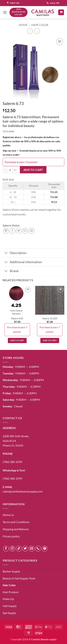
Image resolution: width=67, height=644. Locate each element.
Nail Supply (10, 606)
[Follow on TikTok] (19, 549)
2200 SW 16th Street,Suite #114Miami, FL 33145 (16, 441)
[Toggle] (6, 253)
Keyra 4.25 (17, 318)
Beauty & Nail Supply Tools (19, 578)
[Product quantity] (10, 170)
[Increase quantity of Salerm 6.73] (15, 170)
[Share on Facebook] (12, 231)
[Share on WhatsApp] (6, 231)
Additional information (22, 262)
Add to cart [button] (17, 340)
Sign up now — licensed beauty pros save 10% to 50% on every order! (32, 153)
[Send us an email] (32, 549)
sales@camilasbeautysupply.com (23, 491)
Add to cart (33, 170)
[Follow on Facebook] (6, 549)
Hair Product (11, 592)
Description (15, 253)
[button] (5, 12)
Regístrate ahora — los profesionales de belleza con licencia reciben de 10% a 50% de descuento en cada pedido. (31, 141)
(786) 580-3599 (12, 462)
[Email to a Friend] (25, 231)
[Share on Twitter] (19, 231)
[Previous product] (37, 31)
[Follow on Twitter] (25, 549)
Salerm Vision (11, 225)
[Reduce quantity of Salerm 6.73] (5, 170)
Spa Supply (9, 613)
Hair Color (40, 25)
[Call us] (38, 549)
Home (23, 25)
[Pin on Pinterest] (32, 231)
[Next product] (30, 31)
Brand (11, 271)
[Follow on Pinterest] (45, 549)
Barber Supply (11, 571)
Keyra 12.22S (50, 318)
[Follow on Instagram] (12, 549)
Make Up (8, 599)
